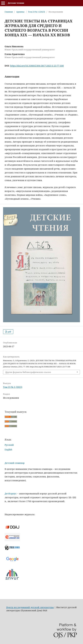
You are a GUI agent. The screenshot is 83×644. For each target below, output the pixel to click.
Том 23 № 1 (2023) (36, 12)
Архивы (20, 12)
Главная (9, 12)
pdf (9, 332)
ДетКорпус (11, 494)
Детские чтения (16, 3)
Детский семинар (15, 463)
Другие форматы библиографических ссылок (28, 372)
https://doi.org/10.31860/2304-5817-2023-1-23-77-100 (37, 66)
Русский (9, 445)
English (8, 450)
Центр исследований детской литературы (30, 607)
